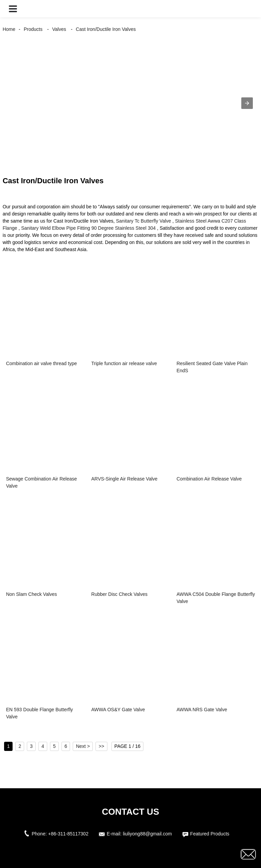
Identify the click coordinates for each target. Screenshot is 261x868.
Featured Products (210, 834)
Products (33, 29)
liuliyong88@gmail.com (147, 834)
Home (9, 29)
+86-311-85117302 (68, 834)
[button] (13, 9)
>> (101, 746)
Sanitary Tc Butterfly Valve (143, 221)
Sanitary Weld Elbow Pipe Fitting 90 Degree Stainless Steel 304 (88, 228)
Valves (59, 29)
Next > (83, 746)
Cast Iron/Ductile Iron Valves (106, 29)
